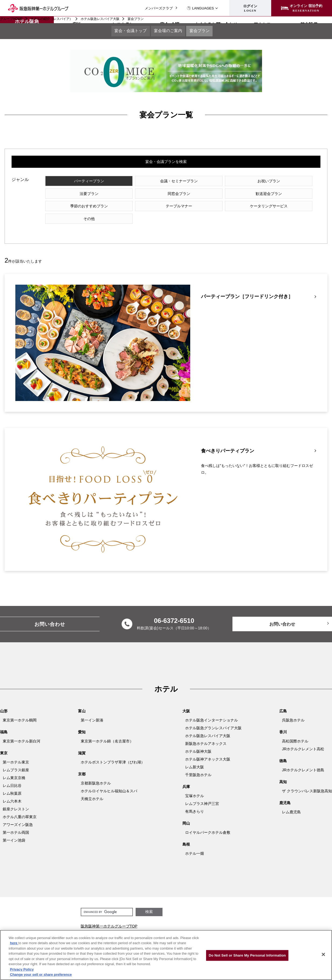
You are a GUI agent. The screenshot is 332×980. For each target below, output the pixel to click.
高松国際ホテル (295, 731)
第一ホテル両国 (16, 822)
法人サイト (163, 927)
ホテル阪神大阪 (198, 741)
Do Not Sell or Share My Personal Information (247, 955)
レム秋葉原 (12, 783)
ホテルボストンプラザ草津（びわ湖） (113, 752)
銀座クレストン (16, 799)
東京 (4, 743)
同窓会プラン (79, 195)
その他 (148, 208)
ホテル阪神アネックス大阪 (208, 749)
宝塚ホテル (195, 786)
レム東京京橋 (14, 768)
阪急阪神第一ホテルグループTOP (109, 916)
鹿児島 (285, 793)
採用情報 (184, 927)
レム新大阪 (195, 757)
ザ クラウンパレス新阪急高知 (307, 781)
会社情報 (204, 927)
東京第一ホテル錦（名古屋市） (107, 731)
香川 (283, 722)
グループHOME (11, 19)
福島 (4, 722)
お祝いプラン (218, 182)
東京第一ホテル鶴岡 (20, 710)
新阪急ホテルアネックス (206, 734)
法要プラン (287, 182)
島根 (186, 834)
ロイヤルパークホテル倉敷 (208, 822)
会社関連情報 (92, 925)
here (14, 943)
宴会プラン (206, 32)
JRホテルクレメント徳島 (303, 760)
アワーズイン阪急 (18, 815)
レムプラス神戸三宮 (202, 794)
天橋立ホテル (92, 789)
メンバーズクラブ (159, 8)
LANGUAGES (200, 8)
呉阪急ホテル (293, 710)
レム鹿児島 (291, 802)
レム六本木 (12, 791)
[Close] (323, 954)
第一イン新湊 (92, 710)
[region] (166, 955)
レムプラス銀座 (16, 760)
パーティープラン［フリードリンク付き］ (247, 287)
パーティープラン (79, 182)
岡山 (186, 813)
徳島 (283, 751)
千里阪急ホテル (198, 765)
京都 (82, 764)
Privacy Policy (22, 969)
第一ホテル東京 (16, 752)
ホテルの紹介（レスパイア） (52, 19)
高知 (283, 772)
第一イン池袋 (14, 830)
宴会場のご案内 (168, 32)
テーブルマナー (287, 195)
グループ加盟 (227, 927)
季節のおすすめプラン (218, 195)
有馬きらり (195, 801)
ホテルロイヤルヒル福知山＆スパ (109, 781)
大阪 (186, 701)
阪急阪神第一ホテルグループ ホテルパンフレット (284, 927)
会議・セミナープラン (148, 182)
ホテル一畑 (195, 843)
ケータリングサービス (79, 208)
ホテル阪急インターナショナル (211, 710)
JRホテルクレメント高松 (303, 739)
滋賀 (82, 743)
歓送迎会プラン (148, 195)
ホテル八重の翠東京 (20, 807)
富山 (82, 701)
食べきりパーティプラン (228, 441)
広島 (283, 701)
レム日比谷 (12, 776)
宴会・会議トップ (124, 32)
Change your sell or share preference (41, 974)
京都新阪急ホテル (96, 773)
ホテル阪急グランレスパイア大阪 (213, 718)
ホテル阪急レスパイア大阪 (100, 19)
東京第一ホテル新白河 (22, 731)
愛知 (82, 722)
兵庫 (186, 777)
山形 (4, 701)
